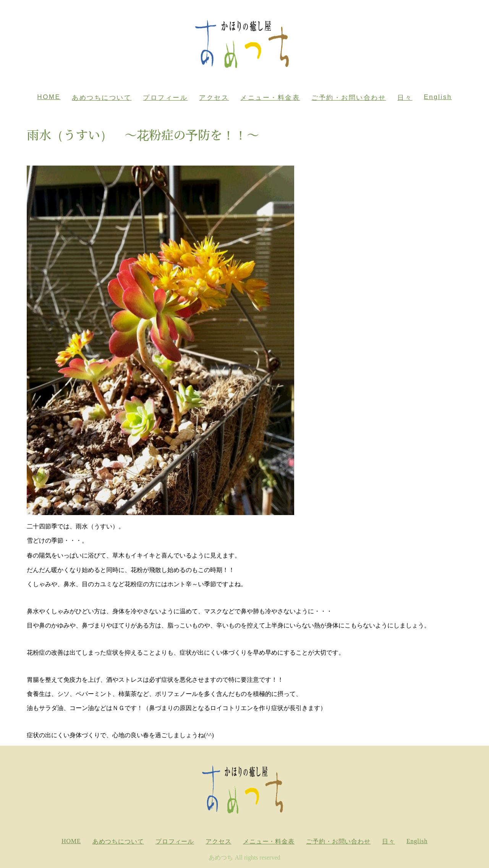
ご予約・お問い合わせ (349, 98)
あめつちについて (102, 98)
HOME (49, 97)
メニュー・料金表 (270, 98)
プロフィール (165, 98)
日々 (405, 98)
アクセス (214, 98)
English (438, 97)
